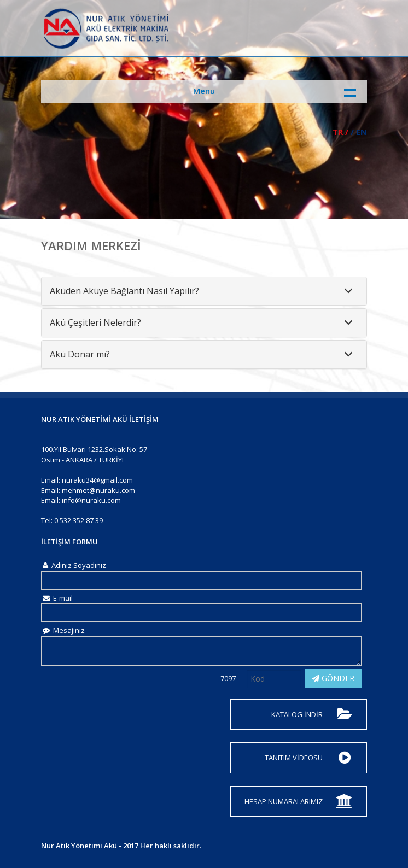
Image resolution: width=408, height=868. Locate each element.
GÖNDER (333, 678)
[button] (204, 291)
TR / (340, 132)
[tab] (204, 291)
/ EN (359, 132)
